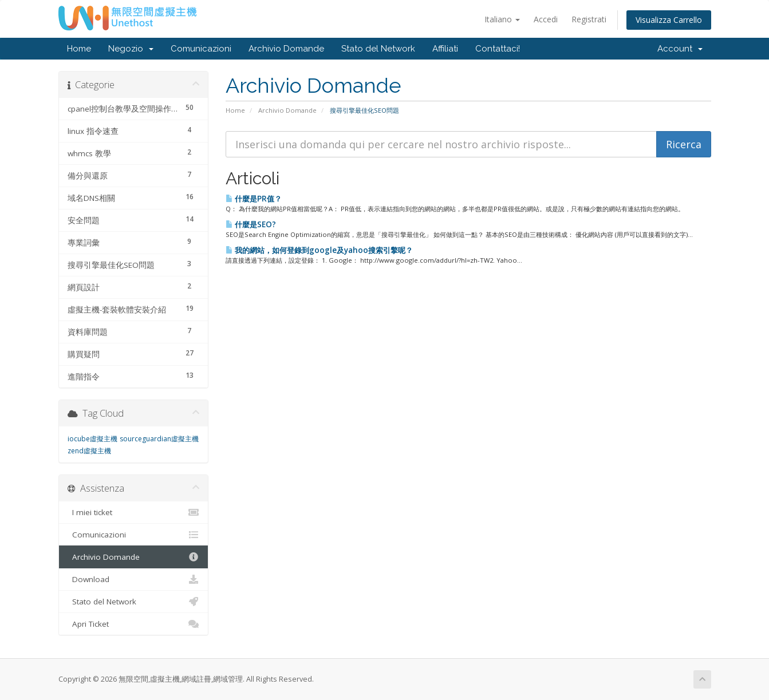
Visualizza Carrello (669, 20)
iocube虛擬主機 (92, 439)
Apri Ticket (134, 624)
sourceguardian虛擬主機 (159, 439)
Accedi (546, 19)
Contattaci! (498, 49)
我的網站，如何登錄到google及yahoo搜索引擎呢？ (319, 250)
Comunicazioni (201, 49)
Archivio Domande (286, 49)
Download (134, 579)
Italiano (502, 19)
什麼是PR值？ (254, 199)
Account (680, 49)
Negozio (131, 49)
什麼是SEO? (251, 224)
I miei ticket (134, 512)
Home (79, 49)
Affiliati (445, 49)
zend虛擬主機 (89, 451)
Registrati (589, 19)
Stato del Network (378, 49)
